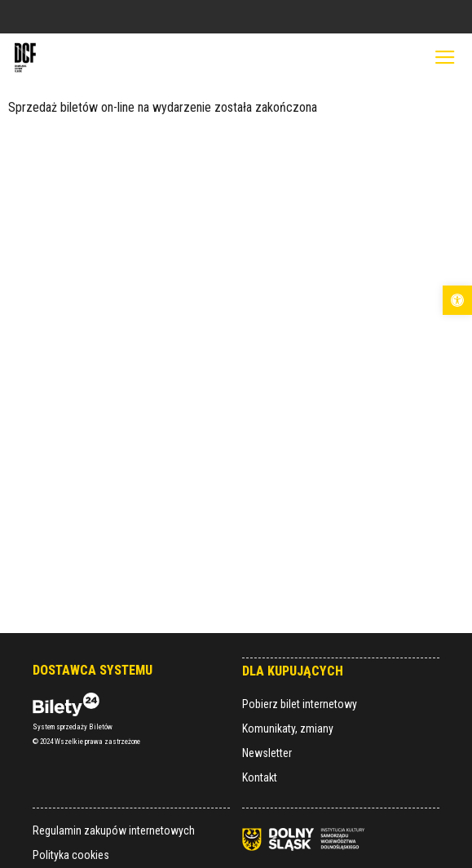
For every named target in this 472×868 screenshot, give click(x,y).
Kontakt (260, 777)
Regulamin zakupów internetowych (114, 830)
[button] (457, 300)
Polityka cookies (71, 855)
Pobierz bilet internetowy (300, 704)
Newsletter (267, 753)
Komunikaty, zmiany (288, 728)
